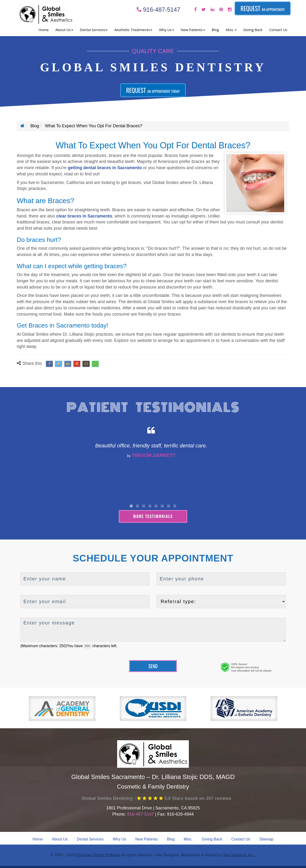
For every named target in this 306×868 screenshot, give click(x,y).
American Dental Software (98, 855)
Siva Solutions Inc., (239, 855)
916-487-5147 (159, 10)
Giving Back (253, 30)
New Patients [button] (193, 30)
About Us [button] (64, 30)
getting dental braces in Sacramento (105, 168)
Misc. (188, 839)
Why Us (120, 839)
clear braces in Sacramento (84, 216)
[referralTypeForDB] (221, 601)
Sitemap (266, 839)
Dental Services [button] (94, 30)
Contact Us (278, 30)
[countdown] (87, 646)
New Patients (147, 839)
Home (44, 30)
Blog (216, 30)
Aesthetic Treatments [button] (133, 30)
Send (153, 666)
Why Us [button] (167, 30)
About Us (60, 839)
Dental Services (90, 839)
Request (263, 8)
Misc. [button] (231, 30)
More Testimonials (153, 516)
